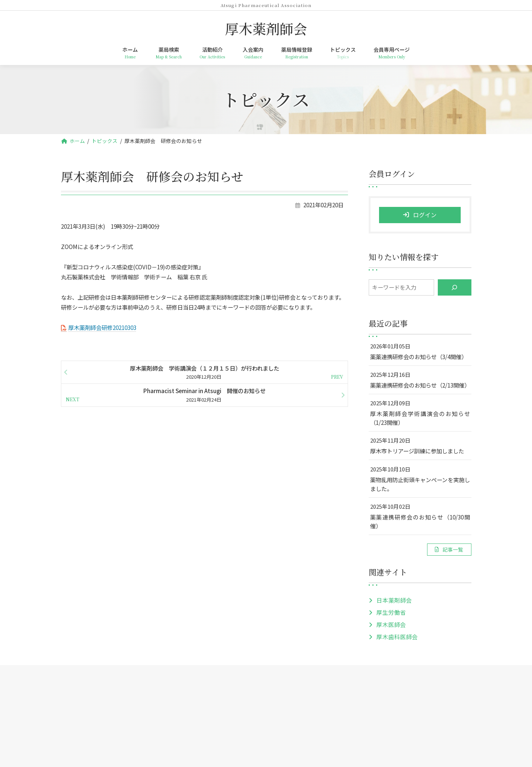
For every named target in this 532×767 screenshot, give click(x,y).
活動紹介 (211, 683)
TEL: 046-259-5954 (266, 740)
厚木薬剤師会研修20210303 (102, 327)
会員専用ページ (383, 683)
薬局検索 (173, 683)
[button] (449, 550)
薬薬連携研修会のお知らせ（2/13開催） (420, 385)
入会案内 (248, 683)
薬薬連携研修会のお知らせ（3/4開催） (418, 357)
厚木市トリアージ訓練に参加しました (417, 451)
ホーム (138, 683)
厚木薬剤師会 (266, 715)
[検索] (454, 288)
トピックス (335, 683)
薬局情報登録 (290, 683)
